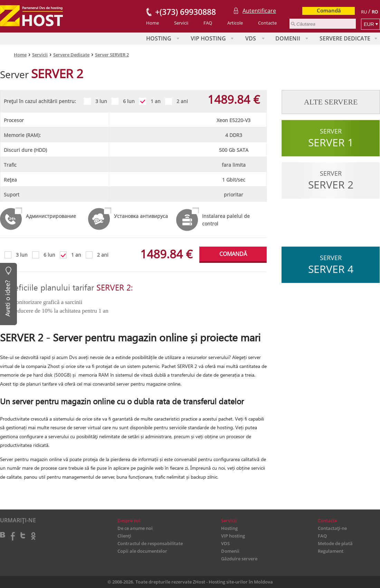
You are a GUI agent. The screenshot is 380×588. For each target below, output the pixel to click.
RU (364, 12)
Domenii (288, 38)
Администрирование (51, 216)
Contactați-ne (332, 528)
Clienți (124, 536)
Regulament (331, 551)
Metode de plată (335, 543)
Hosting (159, 38)
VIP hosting (208, 38)
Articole (235, 23)
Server (331, 138)
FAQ (208, 23)
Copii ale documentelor (142, 551)
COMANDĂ (233, 254)
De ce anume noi (135, 528)
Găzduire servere (239, 559)
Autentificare (259, 11)
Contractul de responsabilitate (150, 543)
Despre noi (129, 521)
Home (153, 23)
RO (375, 12)
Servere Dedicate (345, 38)
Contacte (267, 23)
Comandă (329, 10)
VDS (251, 38)
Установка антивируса (141, 216)
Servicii (181, 23)
